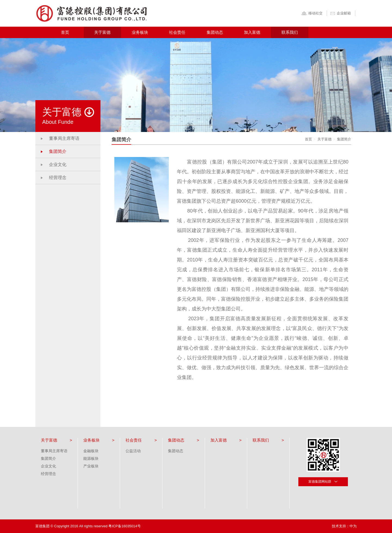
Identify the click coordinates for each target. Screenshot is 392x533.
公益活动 (133, 451)
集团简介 (58, 151)
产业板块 (91, 466)
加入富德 (252, 32)
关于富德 (102, 32)
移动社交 (312, 13)
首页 (65, 32)
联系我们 (290, 32)
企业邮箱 (340, 13)
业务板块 (140, 32)
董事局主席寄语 (64, 138)
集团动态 (215, 32)
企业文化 (58, 164)
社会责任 (177, 32)
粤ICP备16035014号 (125, 526)
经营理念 (58, 178)
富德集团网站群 (323, 481)
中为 (353, 526)
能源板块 (91, 458)
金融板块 (91, 451)
